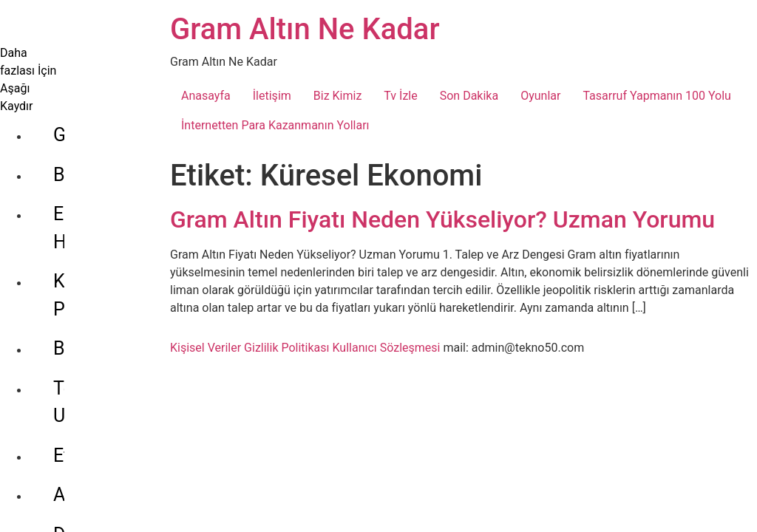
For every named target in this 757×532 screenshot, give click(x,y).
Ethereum (93, 347)
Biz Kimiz (338, 96)
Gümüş (82, 505)
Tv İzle (400, 96)
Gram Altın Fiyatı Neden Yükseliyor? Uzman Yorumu (442, 219)
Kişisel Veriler (206, 348)
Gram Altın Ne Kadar (305, 29)
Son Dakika (469, 96)
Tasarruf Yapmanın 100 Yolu (656, 96)
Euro (72, 465)
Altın (72, 386)
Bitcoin (82, 268)
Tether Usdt (101, 307)
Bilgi (71, 122)
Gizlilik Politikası (286, 348)
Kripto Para (99, 228)
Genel (77, 82)
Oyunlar (540, 96)
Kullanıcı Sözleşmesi (386, 348)
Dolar (75, 426)
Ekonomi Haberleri (91, 175)
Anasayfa (206, 96)
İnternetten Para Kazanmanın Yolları (275, 125)
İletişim (272, 96)
